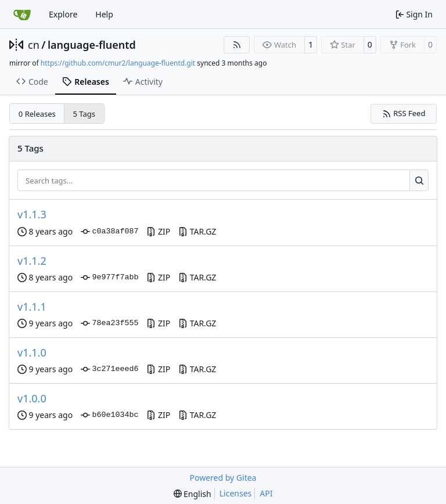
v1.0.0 (32, 398)
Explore (63, 14)
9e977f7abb (109, 278)
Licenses (236, 493)
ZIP (158, 231)
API (266, 493)
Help (104, 14)
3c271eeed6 (109, 369)
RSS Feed (404, 113)
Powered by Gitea (223, 478)
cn (34, 45)
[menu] (193, 494)
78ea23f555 (109, 323)
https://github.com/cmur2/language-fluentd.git (118, 63)
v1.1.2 (32, 261)
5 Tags (84, 114)
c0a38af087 (109, 232)
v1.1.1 (32, 307)
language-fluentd (92, 45)
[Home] (22, 15)
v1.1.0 (32, 352)
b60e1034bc (109, 415)
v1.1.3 (32, 214)
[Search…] (419, 181)
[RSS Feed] (237, 45)
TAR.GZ (197, 231)
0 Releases (37, 114)
